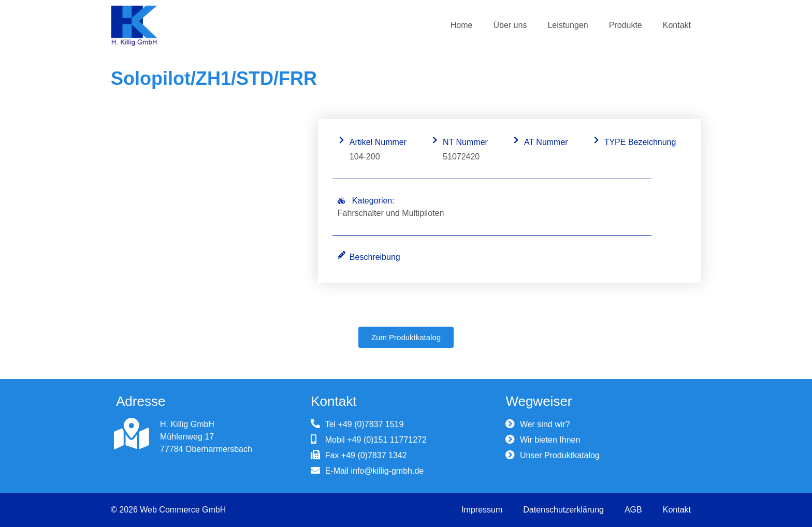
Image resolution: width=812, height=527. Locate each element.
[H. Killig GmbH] (132, 434)
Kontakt (677, 25)
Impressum (482, 510)
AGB (633, 510)
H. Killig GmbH (187, 424)
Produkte (626, 25)
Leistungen (568, 25)
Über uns (510, 25)
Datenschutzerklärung (563, 510)
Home (462, 25)
